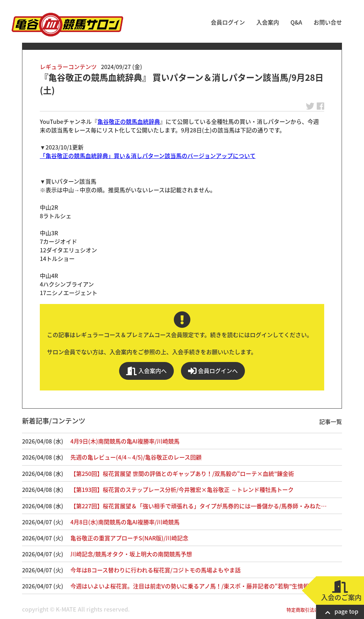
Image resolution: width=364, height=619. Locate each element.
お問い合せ (328, 22)
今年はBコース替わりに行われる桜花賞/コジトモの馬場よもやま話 (156, 570)
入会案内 (268, 22)
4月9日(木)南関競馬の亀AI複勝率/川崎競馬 (125, 441)
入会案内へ (146, 371)
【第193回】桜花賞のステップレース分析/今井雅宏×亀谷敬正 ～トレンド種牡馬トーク (182, 489)
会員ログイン (228, 22)
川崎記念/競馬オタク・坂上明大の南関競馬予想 (131, 554)
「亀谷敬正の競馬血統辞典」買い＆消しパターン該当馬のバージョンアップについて (148, 156)
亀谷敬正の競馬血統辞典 (129, 121)
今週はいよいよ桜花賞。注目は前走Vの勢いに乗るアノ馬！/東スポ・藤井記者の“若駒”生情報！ (192, 586)
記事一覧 (331, 421)
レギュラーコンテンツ (68, 67)
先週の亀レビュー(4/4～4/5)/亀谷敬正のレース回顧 (136, 457)
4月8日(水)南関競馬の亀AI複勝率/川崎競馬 (125, 522)
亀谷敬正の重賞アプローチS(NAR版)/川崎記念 (129, 538)
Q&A (296, 22)
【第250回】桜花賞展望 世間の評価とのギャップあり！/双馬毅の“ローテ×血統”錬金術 (182, 473)
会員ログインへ (213, 371)
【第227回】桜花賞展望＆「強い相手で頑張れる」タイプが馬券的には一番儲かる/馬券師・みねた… (199, 506)
